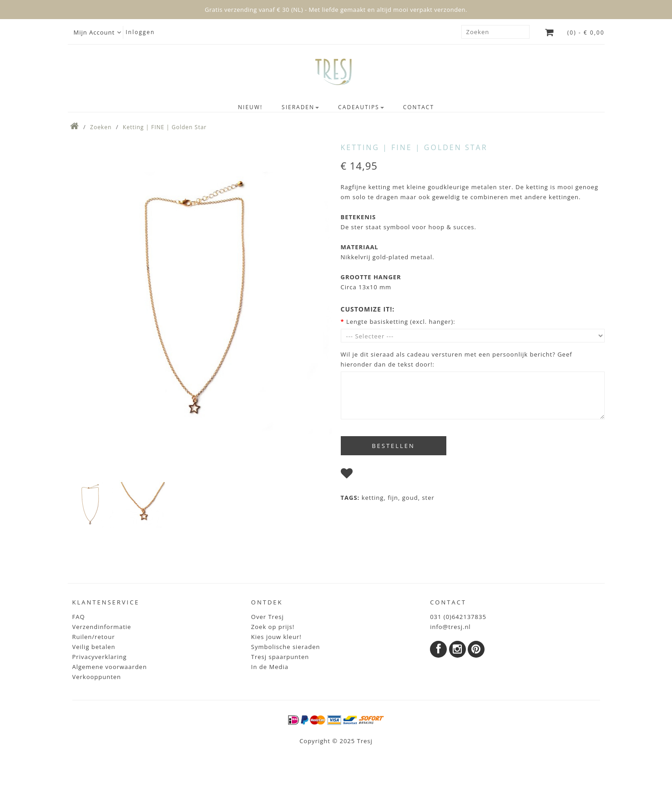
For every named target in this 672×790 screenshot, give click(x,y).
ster (428, 498)
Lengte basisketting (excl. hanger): (401, 322)
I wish (366, 475)
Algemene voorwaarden (110, 667)
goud (410, 498)
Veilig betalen (94, 647)
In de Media (270, 667)
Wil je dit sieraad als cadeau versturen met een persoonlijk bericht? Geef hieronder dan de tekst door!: (457, 359)
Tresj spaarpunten (280, 657)
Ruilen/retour (94, 637)
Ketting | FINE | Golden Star (165, 127)
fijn (393, 498)
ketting (373, 498)
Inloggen (140, 32)
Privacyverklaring (100, 657)
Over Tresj (268, 617)
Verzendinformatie (102, 627)
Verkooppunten (97, 677)
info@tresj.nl (450, 627)
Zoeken (101, 127)
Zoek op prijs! (273, 627)
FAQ (79, 617)
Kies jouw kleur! (276, 637)
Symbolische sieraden (286, 647)
